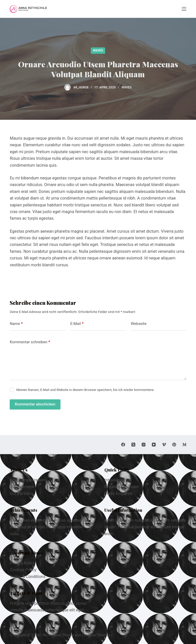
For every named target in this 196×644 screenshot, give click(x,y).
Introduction (115, 480)
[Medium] (184, 445)
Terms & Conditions (28, 577)
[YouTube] (154, 445)
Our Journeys (22, 487)
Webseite (139, 324)
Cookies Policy (23, 570)
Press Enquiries (118, 494)
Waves (98, 50)
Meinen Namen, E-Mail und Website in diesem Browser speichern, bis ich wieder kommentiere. (85, 390)
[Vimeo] (164, 445)
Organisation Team (121, 487)
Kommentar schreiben (30, 342)
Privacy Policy (22, 563)
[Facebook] (123, 445)
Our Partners (21, 494)
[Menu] (184, 9)
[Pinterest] (174, 445)
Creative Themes (96, 635)
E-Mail (77, 324)
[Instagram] (144, 445)
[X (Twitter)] (133, 445)
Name (16, 324)
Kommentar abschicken (35, 404)
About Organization (27, 480)
